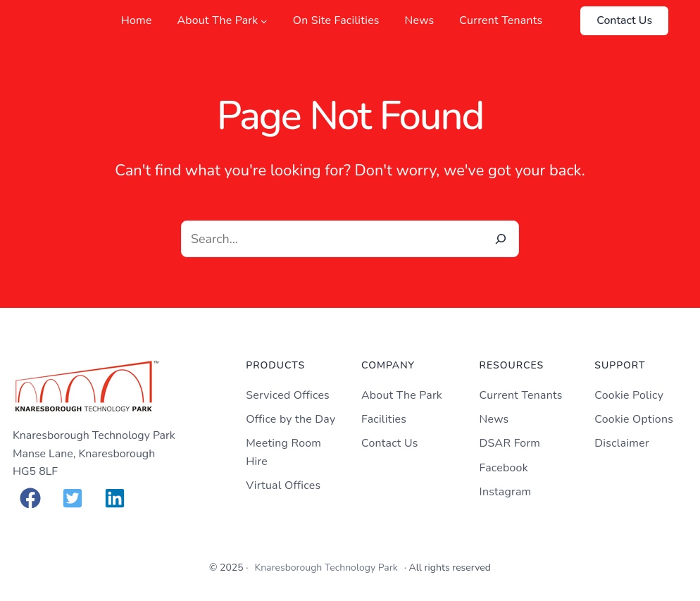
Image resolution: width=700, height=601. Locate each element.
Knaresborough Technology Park (326, 568)
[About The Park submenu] (264, 21)
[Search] (501, 239)
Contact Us (624, 20)
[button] (30, 498)
